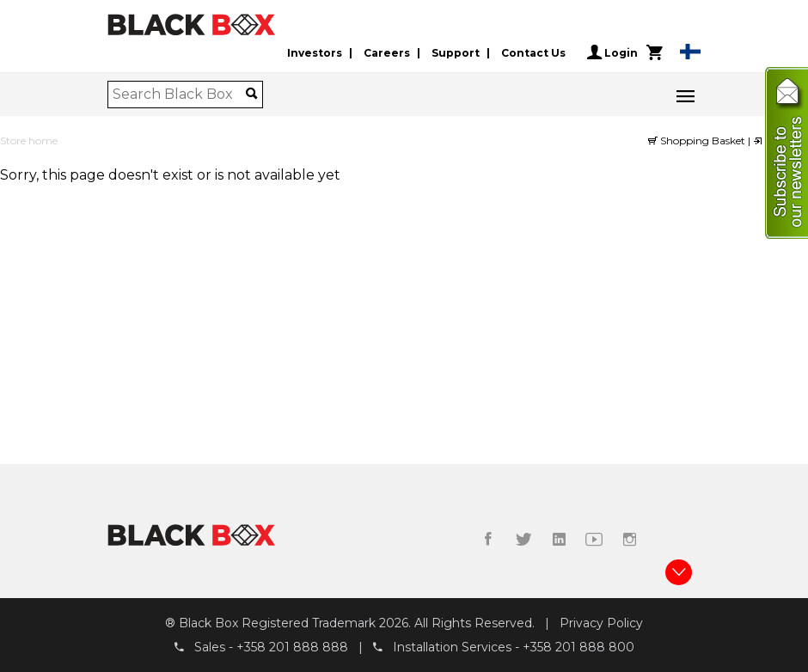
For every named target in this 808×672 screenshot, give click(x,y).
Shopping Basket (698, 141)
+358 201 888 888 (292, 647)
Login (612, 52)
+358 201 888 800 (578, 647)
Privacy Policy (601, 623)
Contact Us (533, 53)
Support (456, 53)
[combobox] (179, 95)
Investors (315, 53)
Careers (387, 53)
